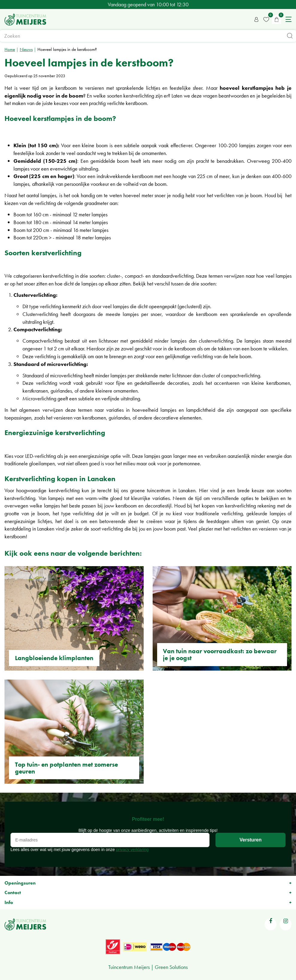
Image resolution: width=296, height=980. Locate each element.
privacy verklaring (132, 850)
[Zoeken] (148, 36)
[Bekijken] (277, 19)
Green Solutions (171, 967)
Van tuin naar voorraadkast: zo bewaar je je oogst (220, 654)
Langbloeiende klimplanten (54, 658)
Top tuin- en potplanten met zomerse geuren (66, 768)
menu (289, 19)
